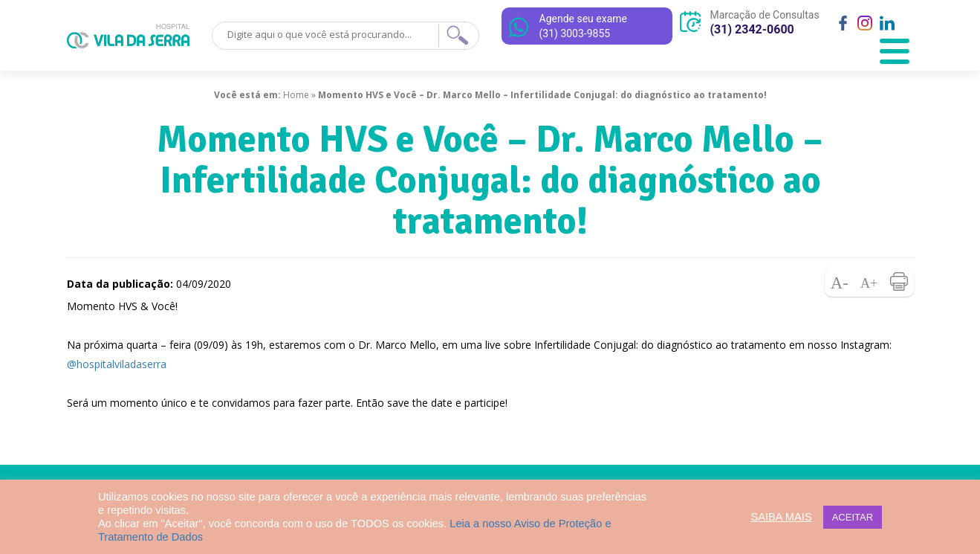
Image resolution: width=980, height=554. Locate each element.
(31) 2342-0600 (752, 29)
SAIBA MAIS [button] (781, 517)
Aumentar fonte (869, 282)
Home (296, 95)
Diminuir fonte (840, 282)
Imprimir (899, 282)
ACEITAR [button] (853, 517)
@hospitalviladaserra (117, 364)
